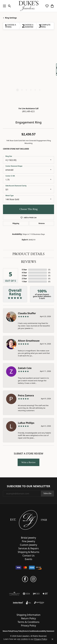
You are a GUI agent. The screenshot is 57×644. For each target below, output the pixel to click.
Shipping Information (28, 615)
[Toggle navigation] (4, 6)
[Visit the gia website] (26, 594)
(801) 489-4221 (28, 111)
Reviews (29, 262)
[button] (10, 6)
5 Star (24, 270)
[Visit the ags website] (14, 594)
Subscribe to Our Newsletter (28, 486)
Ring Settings (11, 18)
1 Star (24, 281)
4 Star (24, 273)
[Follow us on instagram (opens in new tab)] (33, 579)
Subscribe (47, 493)
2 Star (24, 279)
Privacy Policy (28, 626)
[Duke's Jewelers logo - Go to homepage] (28, 6)
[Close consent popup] (52, 639)
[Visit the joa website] (29, 603)
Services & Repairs (28, 548)
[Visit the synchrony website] (39, 603)
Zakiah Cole (25, 368)
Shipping (16, 223)
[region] (28, 71)
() (49, 270)
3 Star (24, 276)
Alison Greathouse (29, 341)
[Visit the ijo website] (36, 594)
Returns (42, 223)
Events (28, 559)
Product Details (28, 254)
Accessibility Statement (46, 631)
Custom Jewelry (29, 545)
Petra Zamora (26, 395)
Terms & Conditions (28, 622)
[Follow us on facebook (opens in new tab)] (25, 579)
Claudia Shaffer (27, 313)
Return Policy (28, 618)
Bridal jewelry (29, 538)
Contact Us (28, 556)
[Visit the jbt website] (45, 594)
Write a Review (29, 462)
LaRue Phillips (26, 423)
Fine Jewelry (28, 541)
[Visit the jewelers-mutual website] (18, 603)
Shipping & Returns (28, 552)
